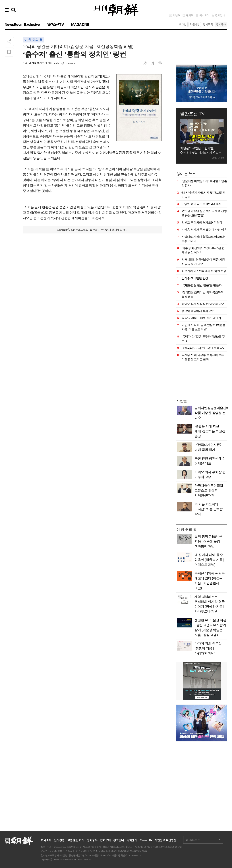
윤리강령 (59, 840)
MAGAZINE (80, 25)
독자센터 (132, 840)
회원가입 (195, 24)
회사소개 (46, 840)
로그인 (183, 24)
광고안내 (119, 840)
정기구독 (208, 24)
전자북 (190, 15)
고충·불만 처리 (76, 840)
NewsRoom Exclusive (22, 25)
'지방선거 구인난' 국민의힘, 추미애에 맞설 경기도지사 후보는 (201, 150)
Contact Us (146, 840)
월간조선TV (56, 25)
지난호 (176, 15)
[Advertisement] (202, 46)
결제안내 (220, 15)
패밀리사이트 (193, 840)
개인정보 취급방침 (165, 840)
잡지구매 (221, 24)
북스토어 (204, 15)
